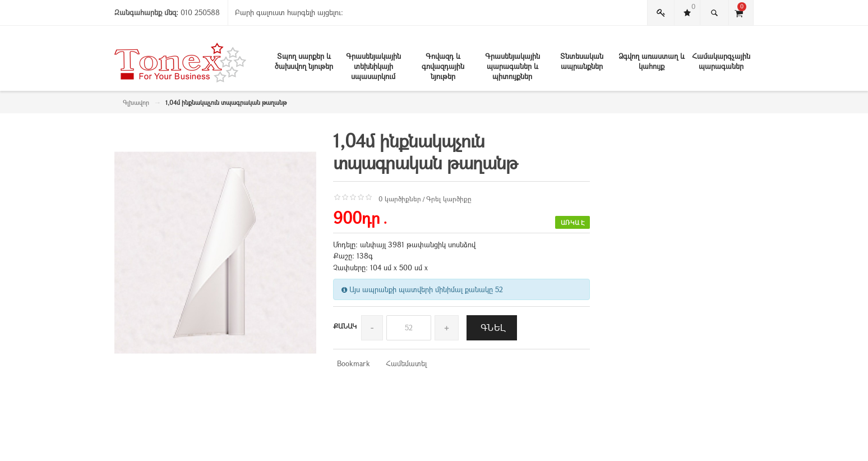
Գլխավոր (136, 102)
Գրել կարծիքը (449, 199)
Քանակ (345, 326)
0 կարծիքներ (400, 199)
